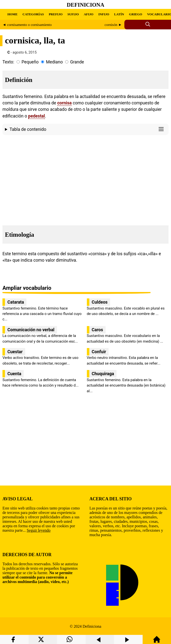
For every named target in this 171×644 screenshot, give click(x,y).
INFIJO (104, 14)
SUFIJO (73, 14)
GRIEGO (136, 14)
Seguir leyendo (38, 530)
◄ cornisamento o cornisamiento (27, 25)
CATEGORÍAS (33, 14)
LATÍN (119, 14)
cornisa (65, 103)
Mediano (54, 62)
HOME (12, 14)
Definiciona (86, 5)
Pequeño (30, 62)
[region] (85, 179)
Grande (77, 62)
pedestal (37, 116)
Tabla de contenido (88, 129)
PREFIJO (56, 14)
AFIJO (88, 14)
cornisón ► (113, 25)
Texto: (8, 62)
